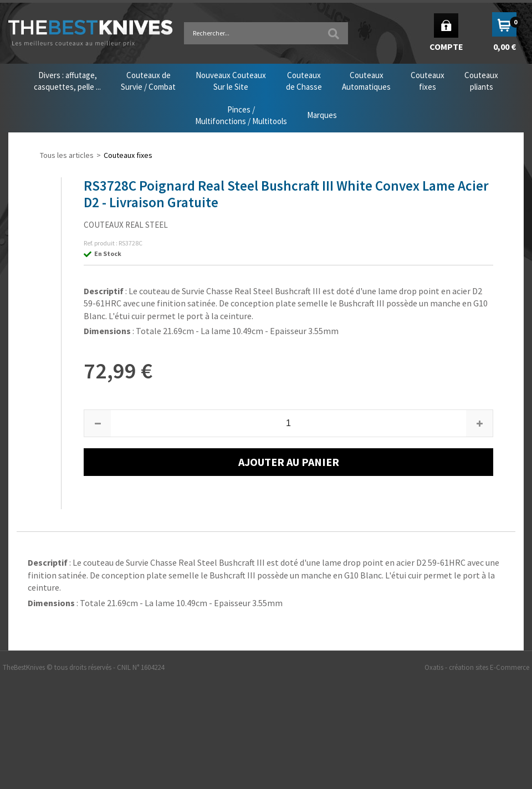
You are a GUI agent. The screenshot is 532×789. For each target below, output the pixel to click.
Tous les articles (67, 155)
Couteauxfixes (428, 81)
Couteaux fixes (128, 155)
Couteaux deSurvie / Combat (148, 81)
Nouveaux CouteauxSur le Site (231, 81)
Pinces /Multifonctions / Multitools (241, 115)
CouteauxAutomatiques (366, 81)
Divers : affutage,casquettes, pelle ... (67, 81)
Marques (322, 115)
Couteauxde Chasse (304, 81)
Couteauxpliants (481, 81)
